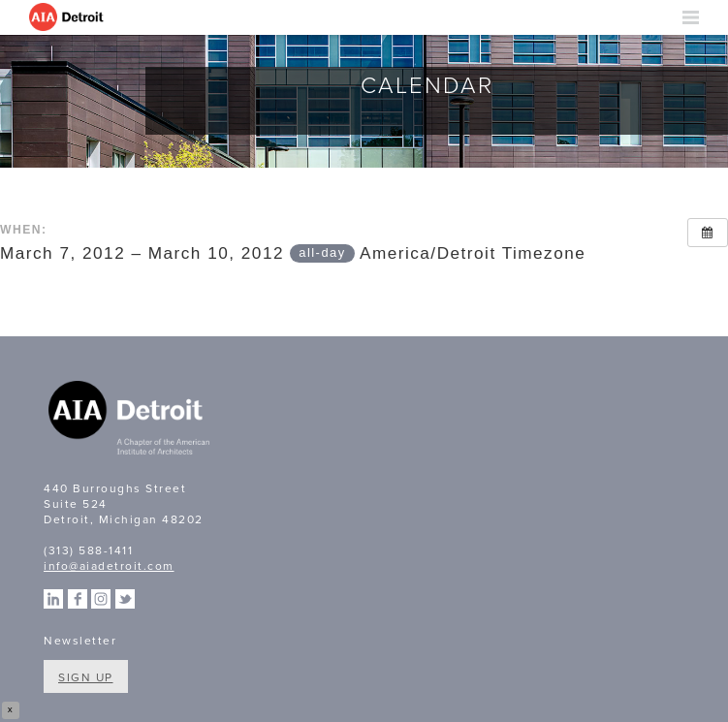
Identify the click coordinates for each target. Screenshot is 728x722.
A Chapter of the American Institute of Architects (131, 421)
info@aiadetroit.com (109, 566)
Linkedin (53, 599)
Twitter (125, 599)
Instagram (101, 599)
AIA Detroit (68, 17)
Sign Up (86, 677)
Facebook (78, 599)
